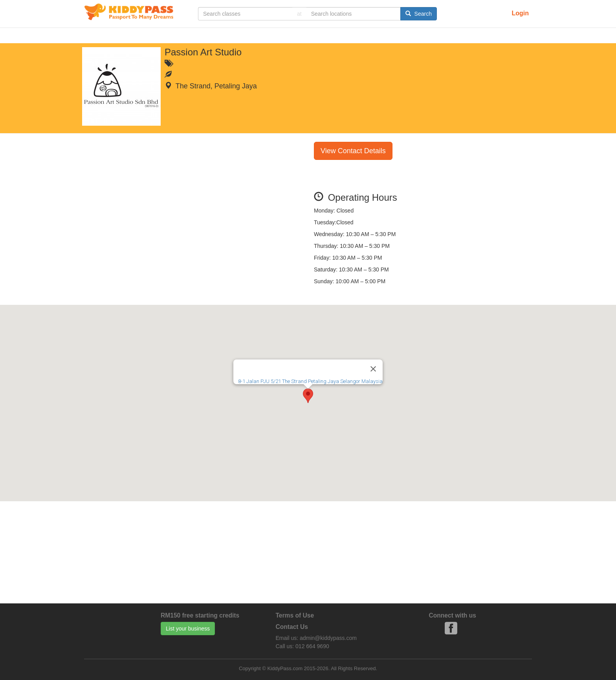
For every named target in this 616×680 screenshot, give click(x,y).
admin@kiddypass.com (328, 638)
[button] (308, 396)
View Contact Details (353, 151)
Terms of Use (295, 615)
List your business (188, 629)
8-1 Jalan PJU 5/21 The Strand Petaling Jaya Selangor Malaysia (310, 381)
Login (520, 13)
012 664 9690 (312, 646)
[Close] (373, 369)
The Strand (193, 86)
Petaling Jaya (236, 86)
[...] (245, 14)
